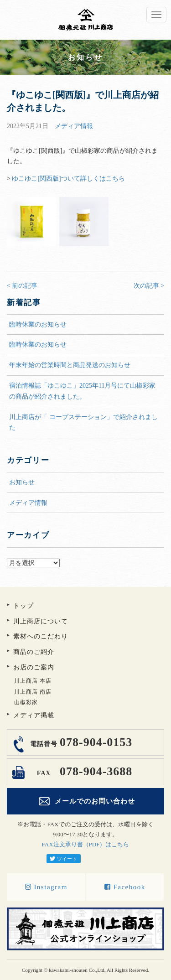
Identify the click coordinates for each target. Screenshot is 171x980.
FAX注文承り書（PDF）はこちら (86, 844)
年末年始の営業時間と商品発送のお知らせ (70, 365)
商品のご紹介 (34, 652)
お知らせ (22, 482)
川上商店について (41, 621)
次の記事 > (149, 286)
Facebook (125, 887)
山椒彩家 (26, 702)
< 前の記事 (22, 286)
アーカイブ (85, 553)
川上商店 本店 (33, 681)
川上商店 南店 (33, 692)
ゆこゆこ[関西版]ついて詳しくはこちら (68, 179)
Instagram (46, 887)
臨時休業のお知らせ (38, 324)
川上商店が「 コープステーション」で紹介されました (83, 423)
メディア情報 (74, 126)
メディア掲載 (34, 715)
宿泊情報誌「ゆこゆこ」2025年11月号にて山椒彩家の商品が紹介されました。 (82, 391)
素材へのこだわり (41, 636)
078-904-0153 (80, 742)
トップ (23, 606)
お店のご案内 (34, 667)
